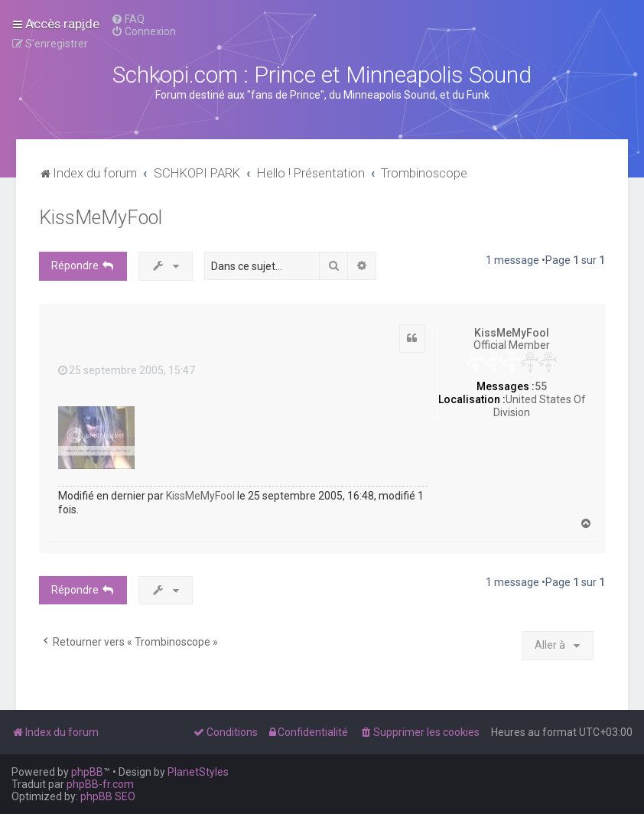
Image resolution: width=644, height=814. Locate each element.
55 (541, 386)
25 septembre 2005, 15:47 (127, 370)
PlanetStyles (198, 772)
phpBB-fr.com (100, 784)
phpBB (87, 772)
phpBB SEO (108, 796)
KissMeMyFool (101, 218)
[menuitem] (128, 19)
